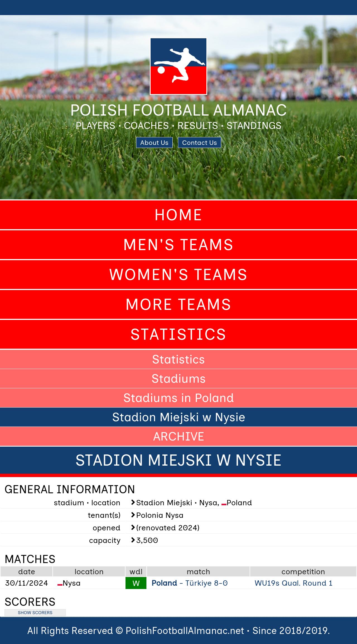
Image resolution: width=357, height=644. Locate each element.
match (198, 571)
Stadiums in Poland (179, 398)
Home (178, 215)
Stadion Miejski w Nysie (179, 417)
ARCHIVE (179, 436)
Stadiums (179, 379)
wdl (136, 571)
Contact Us (200, 143)
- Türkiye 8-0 (190, 583)
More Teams (178, 304)
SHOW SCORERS (35, 613)
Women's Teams (178, 275)
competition (303, 571)
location (89, 571)
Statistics (178, 334)
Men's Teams (178, 245)
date (27, 571)
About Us (154, 143)
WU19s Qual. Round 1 (294, 583)
